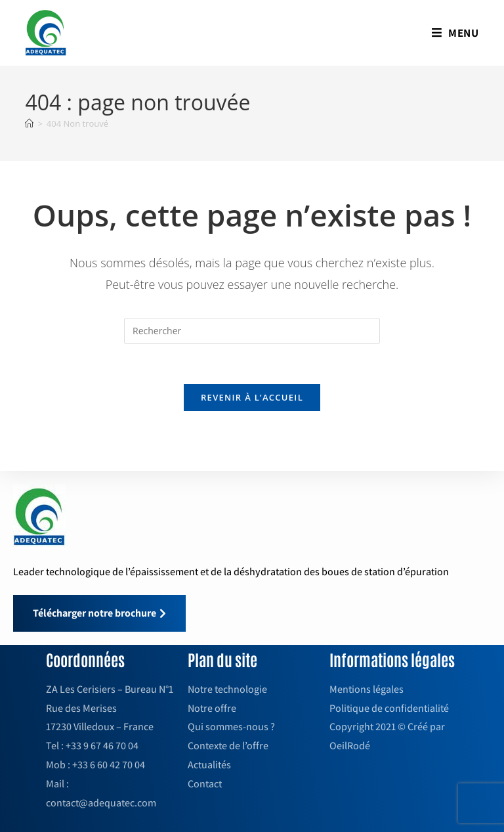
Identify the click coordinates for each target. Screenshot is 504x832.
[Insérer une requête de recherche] (252, 331)
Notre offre (212, 708)
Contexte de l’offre (228, 746)
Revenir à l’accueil (252, 397)
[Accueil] (29, 123)
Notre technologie (227, 689)
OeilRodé (350, 746)
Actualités (209, 765)
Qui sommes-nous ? (231, 727)
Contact (205, 784)
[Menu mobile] (455, 33)
